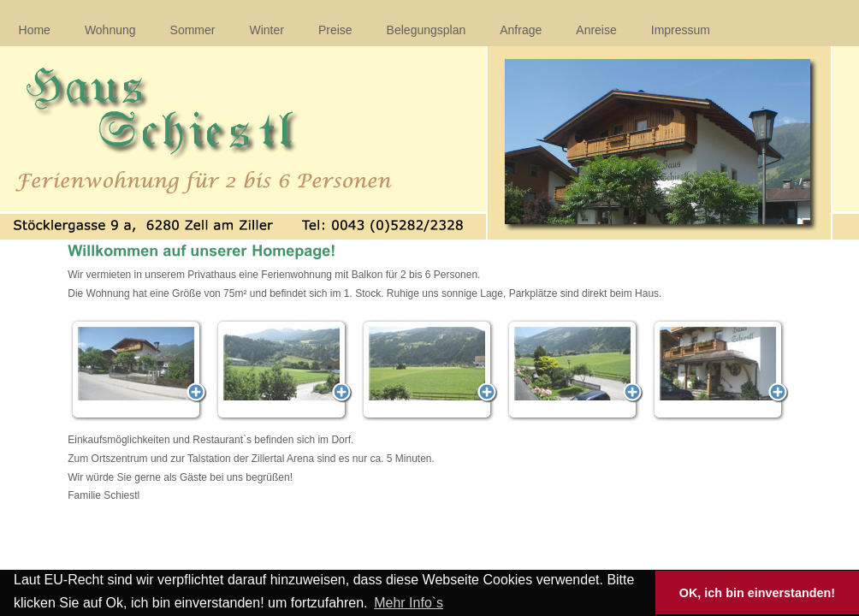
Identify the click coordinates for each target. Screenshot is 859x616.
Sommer (193, 30)
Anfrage (521, 30)
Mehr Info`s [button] (409, 603)
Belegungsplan (427, 30)
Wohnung (110, 30)
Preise (335, 30)
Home (35, 30)
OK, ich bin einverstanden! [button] (757, 593)
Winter (266, 30)
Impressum (681, 30)
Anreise (596, 30)
